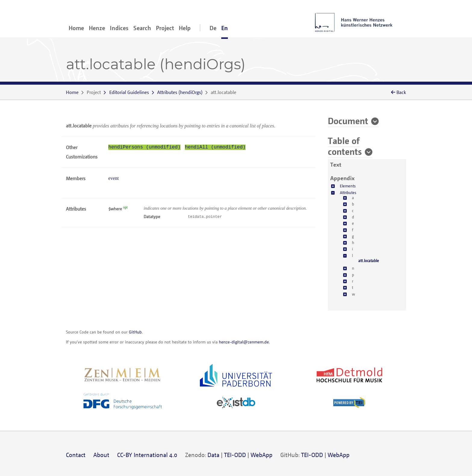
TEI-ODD (235, 455)
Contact (76, 455)
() (180, 92)
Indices (119, 28)
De (213, 28)
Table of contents (345, 146)
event (114, 178)
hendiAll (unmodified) (215, 147)
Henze (97, 28)
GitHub (135, 332)
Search (142, 28)
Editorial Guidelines (129, 92)
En (225, 28)
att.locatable (369, 261)
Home (76, 28)
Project (165, 28)
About (101, 455)
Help (185, 28)
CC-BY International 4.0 (147, 455)
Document (348, 121)
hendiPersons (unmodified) (144, 147)
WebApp (261, 455)
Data (213, 455)
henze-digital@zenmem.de (244, 342)
